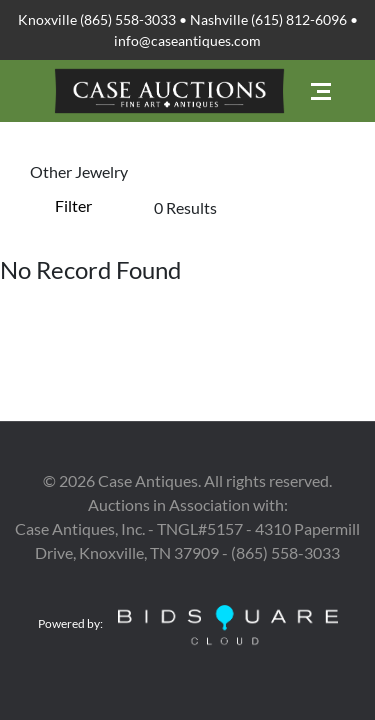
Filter (73, 205)
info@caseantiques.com (187, 40)
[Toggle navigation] (321, 91)
